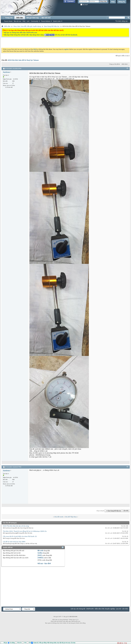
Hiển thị (124, 64)
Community (35, 21)
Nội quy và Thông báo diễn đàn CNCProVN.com (20, 33)
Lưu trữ (119, 609)
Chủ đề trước (59, 517)
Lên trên (126, 511)
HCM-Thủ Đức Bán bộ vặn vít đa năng (16, 526)
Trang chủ (9, 18)
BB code (40, 551)
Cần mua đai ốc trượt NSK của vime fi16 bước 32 (20, 536)
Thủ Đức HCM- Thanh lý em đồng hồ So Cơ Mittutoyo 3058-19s (25, 531)
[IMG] (40, 555)
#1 (127, 68)
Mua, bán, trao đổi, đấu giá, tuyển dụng (27, 26)
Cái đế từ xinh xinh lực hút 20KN (14, 542)
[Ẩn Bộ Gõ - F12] (122, 643)
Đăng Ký (122, 2)
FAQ (24, 21)
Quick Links (57, 21)
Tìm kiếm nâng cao (121, 21)
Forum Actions (46, 21)
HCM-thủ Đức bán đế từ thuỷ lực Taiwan (23, 60)
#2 (127, 467)
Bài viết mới (17, 21)
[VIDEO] (40, 558)
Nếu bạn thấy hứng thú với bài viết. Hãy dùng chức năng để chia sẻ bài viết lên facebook (40, 35)
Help (113, 2)
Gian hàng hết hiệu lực (52, 26)
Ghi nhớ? (84, 5)
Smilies (40, 553)
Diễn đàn (20, 18)
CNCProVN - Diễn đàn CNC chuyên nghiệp (101, 609)
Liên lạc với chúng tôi (78, 609)
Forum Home (8, 21)
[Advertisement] (33, 43)
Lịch (28, 21)
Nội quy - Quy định (44, 563)
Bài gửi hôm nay (33, 18)
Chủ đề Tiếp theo (71, 517)
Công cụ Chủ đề (114, 64)
